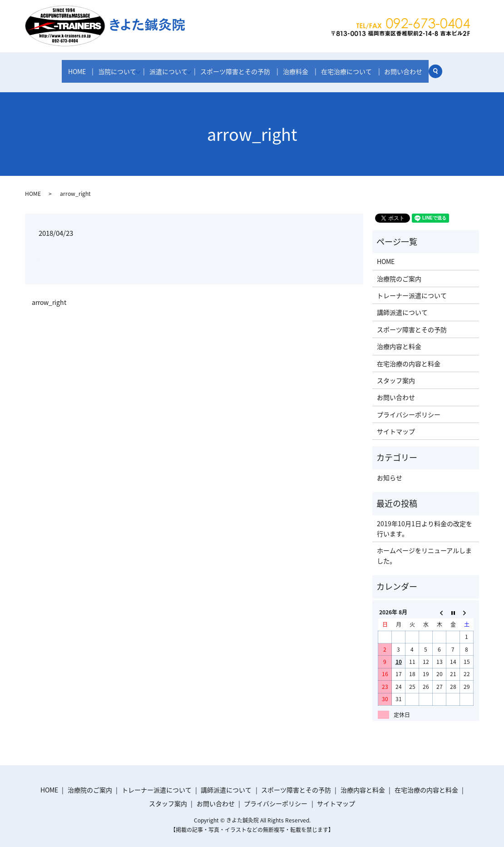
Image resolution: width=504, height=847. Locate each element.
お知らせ (390, 471)
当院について (116, 69)
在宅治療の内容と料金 (409, 357)
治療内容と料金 (399, 340)
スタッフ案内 (396, 374)
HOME (77, 69)
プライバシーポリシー (409, 408)
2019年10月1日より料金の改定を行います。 (425, 522)
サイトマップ (396, 425)
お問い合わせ (403, 69)
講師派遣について (402, 306)
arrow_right (49, 296)
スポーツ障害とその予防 (239, 69)
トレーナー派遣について (412, 289)
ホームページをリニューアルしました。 (424, 549)
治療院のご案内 (399, 272)
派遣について (169, 69)
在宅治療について (347, 69)
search (439, 70)
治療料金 (298, 69)
